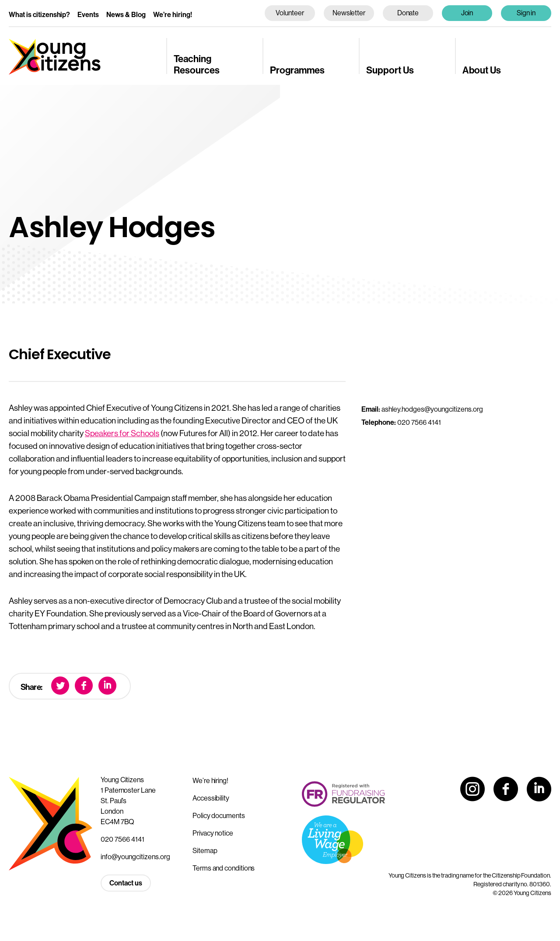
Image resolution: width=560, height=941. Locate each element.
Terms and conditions (224, 868)
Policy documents (219, 815)
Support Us (390, 70)
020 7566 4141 (122, 839)
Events (88, 14)
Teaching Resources (197, 64)
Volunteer (290, 13)
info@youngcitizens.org (135, 857)
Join (467, 13)
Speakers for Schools (122, 433)
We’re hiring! (173, 14)
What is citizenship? (39, 14)
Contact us (126, 883)
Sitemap (205, 850)
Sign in (526, 13)
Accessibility (211, 798)
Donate (408, 13)
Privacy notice (213, 833)
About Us (482, 70)
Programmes (297, 70)
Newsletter (349, 13)
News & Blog (126, 14)
